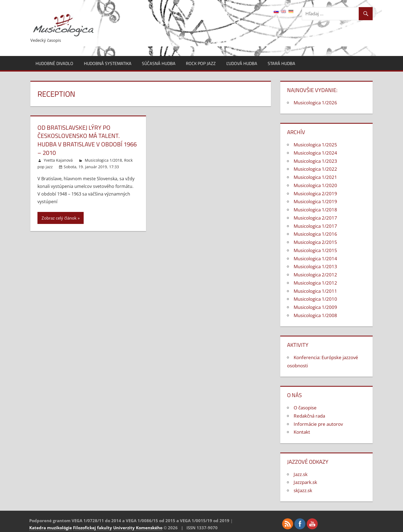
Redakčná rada (309, 416)
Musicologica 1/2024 (315, 153)
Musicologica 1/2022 (315, 169)
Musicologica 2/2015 (315, 242)
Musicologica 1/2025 (315, 145)
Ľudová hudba (242, 63)
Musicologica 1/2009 (315, 307)
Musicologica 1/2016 (315, 234)
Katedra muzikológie (51, 528)
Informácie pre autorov (318, 424)
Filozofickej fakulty (93, 528)
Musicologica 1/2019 (315, 201)
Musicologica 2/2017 (315, 218)
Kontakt (302, 432)
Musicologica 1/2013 (315, 266)
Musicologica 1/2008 (315, 315)
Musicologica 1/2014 (315, 258)
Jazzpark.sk (305, 482)
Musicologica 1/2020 (315, 185)
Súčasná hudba (159, 63)
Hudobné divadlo (54, 63)
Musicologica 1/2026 (315, 103)
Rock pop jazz (201, 63)
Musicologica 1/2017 (315, 226)
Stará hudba (281, 63)
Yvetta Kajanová (58, 160)
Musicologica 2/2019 (315, 193)
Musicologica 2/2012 (315, 275)
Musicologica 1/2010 (315, 299)
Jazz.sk (301, 474)
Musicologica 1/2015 (315, 250)
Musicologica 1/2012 (315, 283)
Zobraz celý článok (59, 218)
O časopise (305, 408)
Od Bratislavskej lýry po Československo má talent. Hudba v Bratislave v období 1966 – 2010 (87, 140)
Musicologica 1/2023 (315, 161)
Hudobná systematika (108, 63)
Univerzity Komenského (138, 528)
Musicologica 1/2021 (315, 177)
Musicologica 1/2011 (315, 291)
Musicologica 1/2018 (103, 160)
